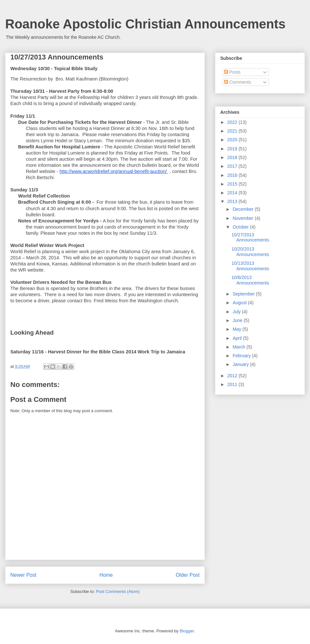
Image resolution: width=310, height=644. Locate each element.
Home (106, 575)
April (238, 338)
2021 (233, 131)
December (243, 209)
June (238, 320)
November (243, 218)
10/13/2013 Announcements (250, 266)
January (241, 364)
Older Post (188, 575)
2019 (233, 149)
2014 (233, 193)
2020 (233, 140)
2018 (233, 157)
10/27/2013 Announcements (250, 237)
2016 (233, 175)
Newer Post (23, 575)
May (237, 329)
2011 (233, 384)
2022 (233, 122)
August (240, 303)
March (239, 347)
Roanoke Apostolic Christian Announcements (145, 24)
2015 (233, 184)
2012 (233, 376)
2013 (233, 201)
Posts (232, 72)
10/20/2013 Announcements (250, 252)
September (244, 294)
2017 (233, 166)
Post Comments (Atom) (118, 591)
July (237, 312)
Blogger (187, 631)
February (242, 356)
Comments (238, 82)
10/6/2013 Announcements (250, 280)
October (241, 227)
